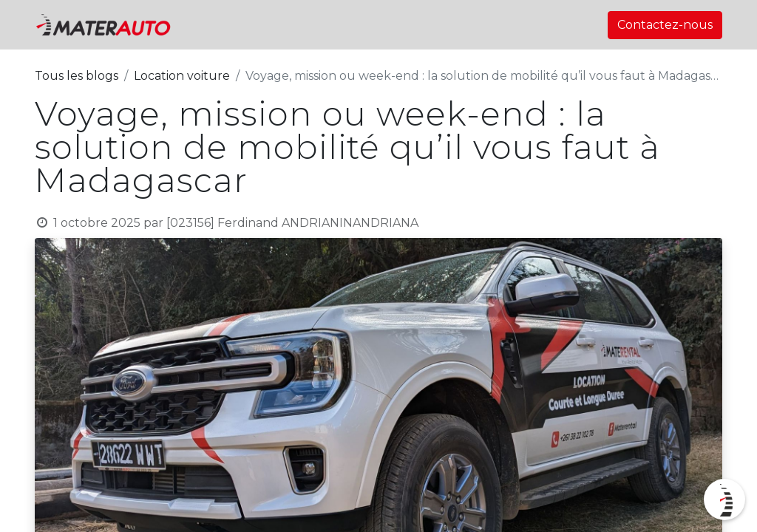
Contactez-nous (665, 25)
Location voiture (182, 76)
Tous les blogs (77, 76)
